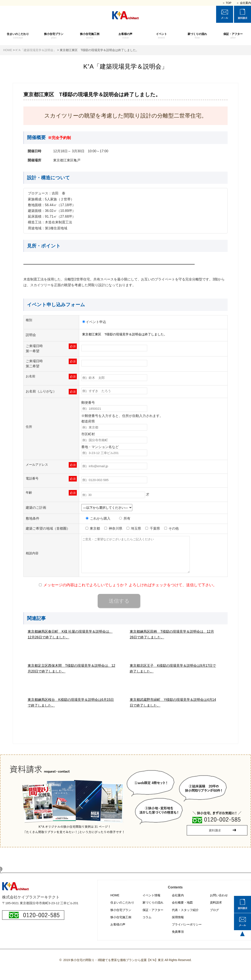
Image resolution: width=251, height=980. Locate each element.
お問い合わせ (219, 895)
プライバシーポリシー (187, 924)
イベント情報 (151, 895)
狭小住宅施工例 (90, 36)
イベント (161, 36)
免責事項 (178, 932)
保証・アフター (233, 36)
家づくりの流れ (197, 36)
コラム (147, 917)
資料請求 (216, 902)
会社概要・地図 (182, 902)
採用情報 (178, 917)
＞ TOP (227, 3)
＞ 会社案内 (244, 3)
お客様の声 (126, 36)
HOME (115, 895)
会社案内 (178, 895)
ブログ (214, 910)
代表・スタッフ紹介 (185, 910)
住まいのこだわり (18, 36)
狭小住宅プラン (54, 36)
